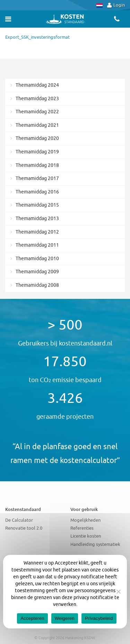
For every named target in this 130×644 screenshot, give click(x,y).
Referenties (82, 528)
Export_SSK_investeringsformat (37, 37)
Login (116, 5)
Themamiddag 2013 (37, 219)
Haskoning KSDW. (81, 638)
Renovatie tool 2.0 (24, 528)
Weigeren (65, 618)
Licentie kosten (86, 536)
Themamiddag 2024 (37, 85)
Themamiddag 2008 (37, 285)
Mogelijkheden (85, 520)
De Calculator (19, 520)
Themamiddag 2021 (37, 125)
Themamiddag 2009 (37, 272)
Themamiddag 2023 (37, 99)
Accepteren (32, 618)
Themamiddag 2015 (37, 205)
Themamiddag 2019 (37, 152)
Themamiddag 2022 (37, 112)
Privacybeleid (99, 618)
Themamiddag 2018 (37, 165)
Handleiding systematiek (95, 544)
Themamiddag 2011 (37, 245)
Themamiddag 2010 (37, 259)
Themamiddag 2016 (37, 192)
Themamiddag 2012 (37, 232)
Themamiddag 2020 (37, 138)
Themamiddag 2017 (37, 178)
